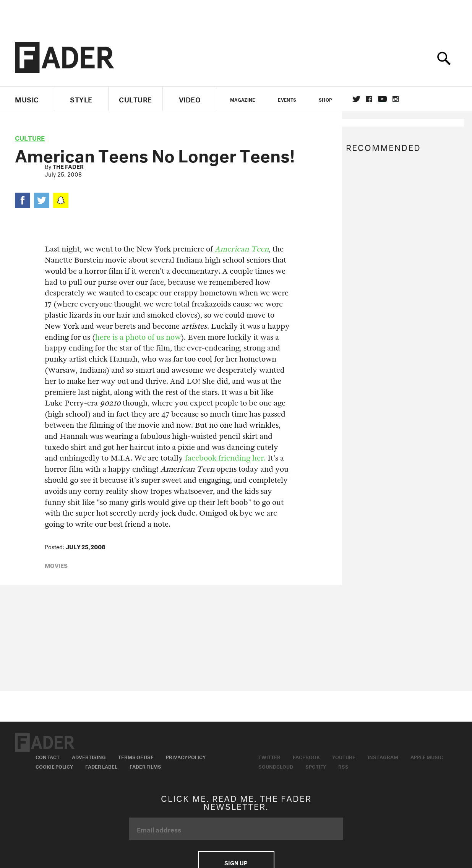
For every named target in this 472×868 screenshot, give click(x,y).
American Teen (242, 249)
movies (56, 565)
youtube (382, 99)
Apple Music (427, 756)
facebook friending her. (225, 458)
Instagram (383, 756)
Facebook (306, 756)
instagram (396, 99)
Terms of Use (136, 756)
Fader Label (101, 766)
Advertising (89, 756)
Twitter (356, 99)
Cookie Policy (54, 766)
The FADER (68, 166)
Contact (48, 756)
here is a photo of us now (138, 337)
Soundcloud (276, 766)
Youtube (344, 756)
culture (30, 137)
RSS (343, 766)
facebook (369, 99)
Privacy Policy (186, 756)
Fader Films (145, 766)
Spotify (316, 766)
